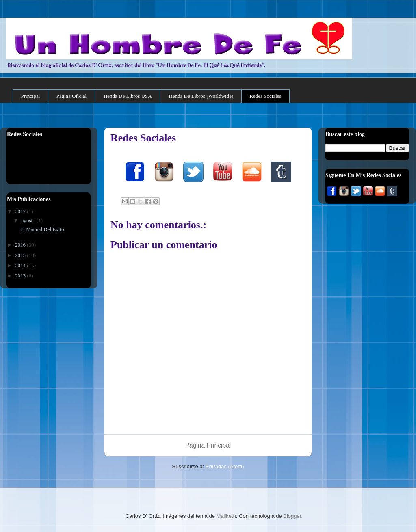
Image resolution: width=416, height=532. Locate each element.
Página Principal (208, 445)
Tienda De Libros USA (127, 96)
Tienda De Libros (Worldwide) (201, 96)
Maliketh (226, 516)
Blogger (292, 516)
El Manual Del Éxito (42, 229)
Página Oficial (71, 96)
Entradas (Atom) (225, 466)
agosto (29, 220)
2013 (21, 276)
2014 (21, 265)
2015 (21, 255)
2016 (21, 245)
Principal (31, 96)
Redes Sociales (265, 96)
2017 (21, 211)
